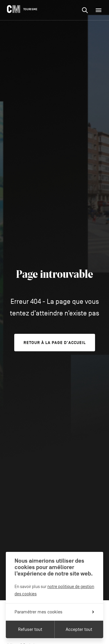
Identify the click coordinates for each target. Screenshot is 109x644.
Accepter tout (79, 629)
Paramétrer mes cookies (54, 612)
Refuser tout (30, 629)
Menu (100, 10)
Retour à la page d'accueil (55, 343)
